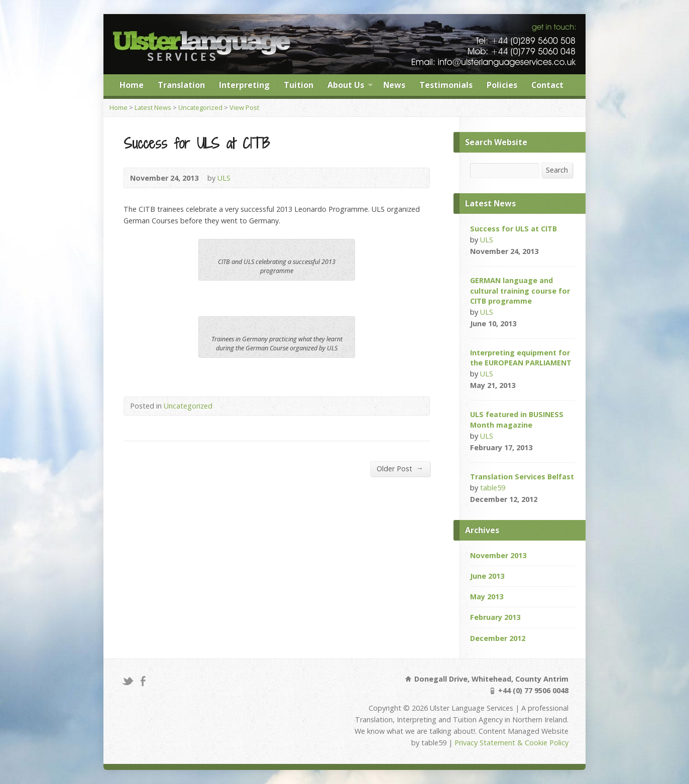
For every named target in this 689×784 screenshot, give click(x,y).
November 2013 (498, 555)
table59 (493, 488)
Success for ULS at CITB (513, 229)
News (394, 85)
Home (132, 85)
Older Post (400, 468)
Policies (502, 85)
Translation (181, 85)
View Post (244, 107)
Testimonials (446, 85)
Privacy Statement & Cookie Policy (511, 743)
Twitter (127, 681)
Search (557, 170)
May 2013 (487, 597)
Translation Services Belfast (522, 477)
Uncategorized (200, 107)
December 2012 (498, 638)
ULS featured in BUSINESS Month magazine (517, 419)
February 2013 (495, 617)
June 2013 (487, 576)
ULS (224, 178)
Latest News (153, 107)
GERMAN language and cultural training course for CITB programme (520, 290)
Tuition (299, 85)
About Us (350, 86)
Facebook (143, 681)
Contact (547, 85)
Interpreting (244, 85)
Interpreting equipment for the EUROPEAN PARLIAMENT (521, 358)
